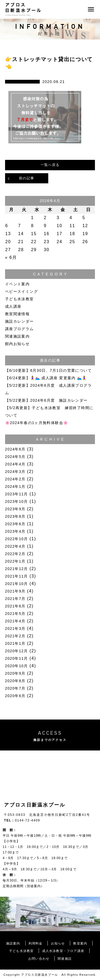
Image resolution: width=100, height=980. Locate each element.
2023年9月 (15, 509)
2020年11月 (17, 658)
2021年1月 (15, 643)
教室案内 (80, 943)
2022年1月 (15, 561)
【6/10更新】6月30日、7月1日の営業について (48, 370)
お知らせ (58, 943)
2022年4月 (15, 546)
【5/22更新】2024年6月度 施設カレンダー (46, 400)
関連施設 (65, 959)
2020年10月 (17, 666)
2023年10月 (17, 501)
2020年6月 (15, 696)
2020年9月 (15, 673)
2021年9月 (15, 591)
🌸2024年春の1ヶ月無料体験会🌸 (37, 423)
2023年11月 (17, 494)
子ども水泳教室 (19, 299)
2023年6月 (15, 524)
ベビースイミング (21, 291)
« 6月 (11, 257)
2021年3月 (15, 629)
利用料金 (36, 943)
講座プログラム (19, 329)
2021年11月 (17, 576)
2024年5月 (15, 457)
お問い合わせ (39, 959)
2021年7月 (15, 599)
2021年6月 (15, 606)
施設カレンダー (19, 321)
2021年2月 (15, 636)
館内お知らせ (17, 344)
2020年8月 (15, 681)
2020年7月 (15, 688)
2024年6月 (15, 449)
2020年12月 (17, 651)
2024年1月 (15, 487)
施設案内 (13, 943)
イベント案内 (17, 284)
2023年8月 (15, 516)
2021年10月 (17, 584)
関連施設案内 (17, 336)
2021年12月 (17, 569)
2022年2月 (15, 554)
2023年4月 (15, 531)
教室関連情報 (17, 314)
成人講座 (13, 306)
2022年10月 (17, 539)
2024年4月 (15, 464)
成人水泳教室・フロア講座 (63, 951)
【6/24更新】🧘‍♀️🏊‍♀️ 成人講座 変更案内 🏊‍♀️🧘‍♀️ (46, 378)
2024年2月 (15, 479)
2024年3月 (15, 472)
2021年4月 (15, 621)
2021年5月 (15, 614)
